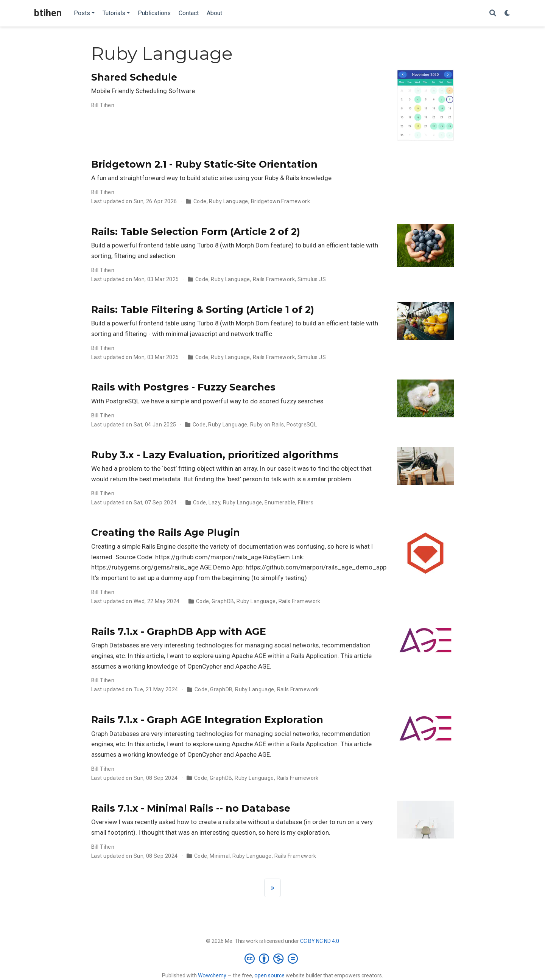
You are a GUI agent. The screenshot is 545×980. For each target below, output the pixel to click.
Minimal (220, 856)
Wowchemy (212, 975)
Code (200, 201)
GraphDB (223, 601)
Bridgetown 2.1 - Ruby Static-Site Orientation (204, 164)
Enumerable (280, 502)
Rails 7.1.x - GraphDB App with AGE (179, 632)
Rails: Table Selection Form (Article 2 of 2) (196, 232)
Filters (306, 502)
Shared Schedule (134, 77)
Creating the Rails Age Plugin (166, 532)
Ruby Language (228, 201)
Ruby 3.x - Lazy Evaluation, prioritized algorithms (215, 455)
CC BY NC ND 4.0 (320, 941)
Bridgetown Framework (280, 201)
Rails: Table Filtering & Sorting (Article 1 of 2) (203, 310)
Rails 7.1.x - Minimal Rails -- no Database (191, 808)
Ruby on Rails (267, 425)
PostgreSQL (302, 425)
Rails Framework (274, 279)
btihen (48, 13)
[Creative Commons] (273, 958)
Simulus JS (312, 279)
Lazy (214, 502)
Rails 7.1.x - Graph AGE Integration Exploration (207, 720)
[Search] (493, 13)
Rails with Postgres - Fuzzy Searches (183, 387)
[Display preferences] (508, 13)
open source (269, 975)
